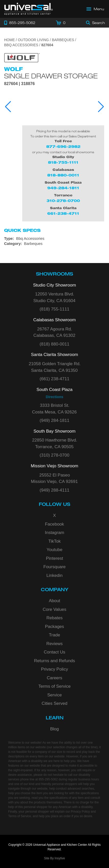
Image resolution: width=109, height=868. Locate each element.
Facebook (54, 524)
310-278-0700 (63, 201)
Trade (55, 635)
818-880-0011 (63, 175)
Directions (54, 397)
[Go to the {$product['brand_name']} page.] (22, 57)
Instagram (55, 533)
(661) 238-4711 (54, 379)
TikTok (54, 541)
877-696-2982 (63, 146)
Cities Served (54, 703)
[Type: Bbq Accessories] (54, 239)
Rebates (54, 618)
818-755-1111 (63, 162)
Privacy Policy (55, 669)
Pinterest (54, 558)
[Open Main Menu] (95, 9)
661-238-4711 (63, 213)
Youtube (55, 550)
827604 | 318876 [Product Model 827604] (19, 84)
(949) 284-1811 (54, 420)
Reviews (54, 644)
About (54, 601)
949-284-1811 (63, 188)
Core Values (54, 609)
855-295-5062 (48, 779)
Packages (54, 627)
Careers (54, 678)
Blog (54, 729)
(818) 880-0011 (54, 344)
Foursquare (54, 567)
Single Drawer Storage (51, 76)
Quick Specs (22, 230)
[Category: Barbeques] (54, 244)
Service (54, 695)
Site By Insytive (54, 858)
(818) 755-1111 (54, 309)
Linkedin (54, 575)
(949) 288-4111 (54, 490)
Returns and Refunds (54, 661)
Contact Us (54, 652)
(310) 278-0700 (54, 455)
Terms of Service (54, 686)
